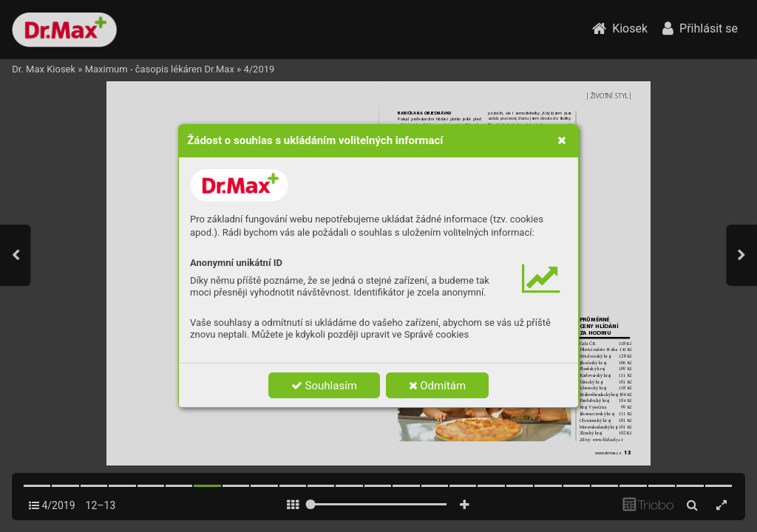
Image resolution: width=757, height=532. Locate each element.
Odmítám (438, 386)
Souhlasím (324, 386)
